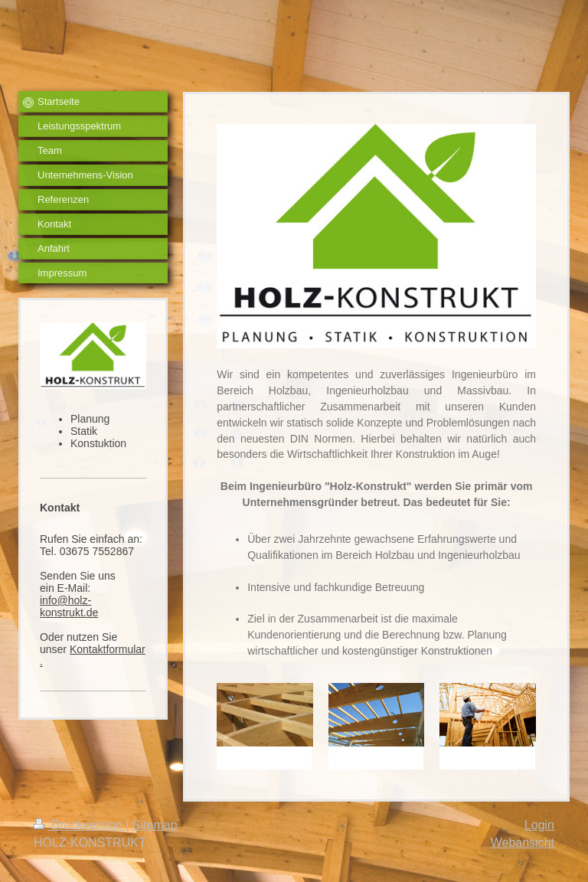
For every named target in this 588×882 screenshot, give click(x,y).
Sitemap (155, 825)
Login (539, 825)
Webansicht (523, 843)
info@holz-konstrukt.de (69, 606)
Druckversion (80, 825)
